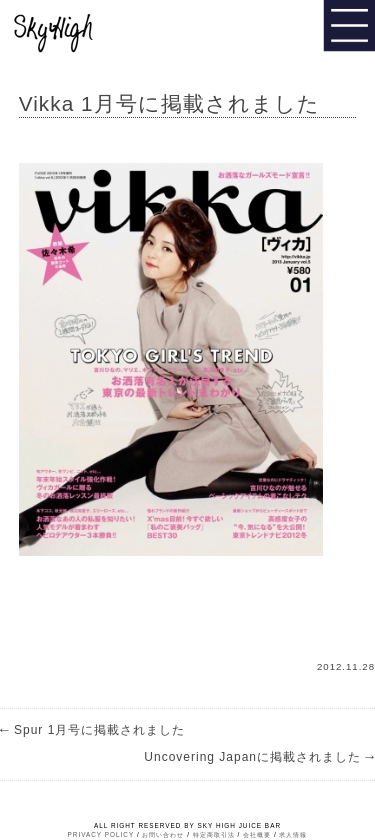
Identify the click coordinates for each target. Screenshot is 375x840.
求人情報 (293, 834)
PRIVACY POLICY (101, 834)
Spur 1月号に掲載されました (92, 730)
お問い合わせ (163, 834)
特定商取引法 (214, 834)
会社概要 (257, 834)
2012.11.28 (346, 666)
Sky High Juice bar (83, 30)
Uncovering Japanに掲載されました (259, 757)
